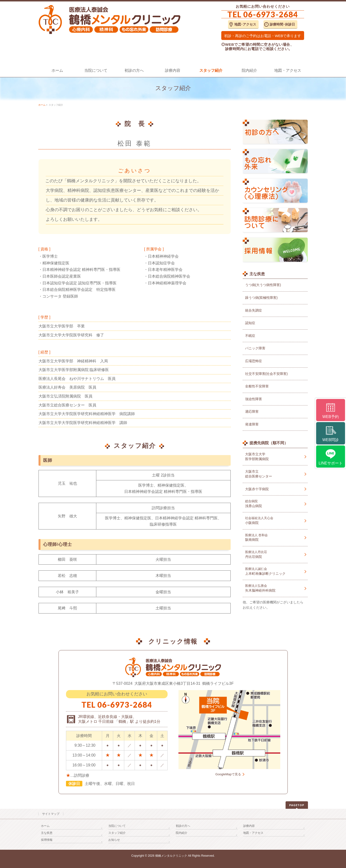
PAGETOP (297, 805)
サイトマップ (51, 814)
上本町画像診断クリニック (275, 571)
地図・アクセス (253, 833)
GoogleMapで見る (228, 774)
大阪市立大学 (275, 457)
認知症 (250, 323)
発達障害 (252, 424)
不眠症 (250, 336)
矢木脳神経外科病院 (275, 588)
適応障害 (252, 411)
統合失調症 (254, 310)
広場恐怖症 (254, 361)
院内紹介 (182, 833)
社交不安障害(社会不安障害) (266, 374)
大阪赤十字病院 (257, 489)
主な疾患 (47, 833)
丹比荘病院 (275, 554)
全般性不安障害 (257, 386)
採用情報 (47, 840)
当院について (117, 826)
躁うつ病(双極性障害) (261, 298)
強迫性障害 (254, 399)
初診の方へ (183, 826)
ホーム (45, 826)
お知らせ (114, 840)
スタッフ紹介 (117, 833)
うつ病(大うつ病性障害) (263, 285)
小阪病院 (275, 520)
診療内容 (249, 826)
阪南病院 (275, 538)
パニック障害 (255, 348)
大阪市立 (275, 474)
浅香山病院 (275, 504)
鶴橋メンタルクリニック (171, 856)
